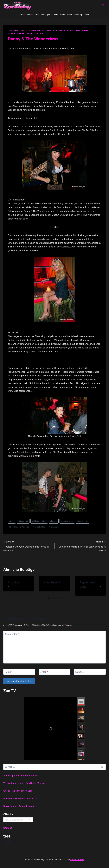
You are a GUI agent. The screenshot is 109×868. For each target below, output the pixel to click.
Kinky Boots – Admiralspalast (19, 806)
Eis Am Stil (23, 521)
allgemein (61, 31)
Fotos (22, 15)
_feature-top (48, 31)
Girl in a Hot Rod (39, 521)
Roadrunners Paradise (19, 527)
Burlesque (45, 15)
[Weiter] (101, 586)
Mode (62, 15)
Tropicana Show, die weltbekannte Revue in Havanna (28, 546)
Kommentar (12, 634)
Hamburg (78, 15)
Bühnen (30, 15)
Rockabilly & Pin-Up (35, 33)
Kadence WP (77, 859)
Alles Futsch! (52, 582)
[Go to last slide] (8, 586)
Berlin (69, 15)
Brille (12, 521)
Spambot (13, 582)
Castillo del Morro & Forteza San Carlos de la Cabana (81, 546)
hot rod (54, 521)
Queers (55, 15)
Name (9, 672)
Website (79, 672)
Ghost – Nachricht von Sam (18, 791)
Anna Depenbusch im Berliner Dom (22, 776)
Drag (37, 15)
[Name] (19, 672)
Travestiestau (39, 527)
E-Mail (44, 672)
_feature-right (33, 31)
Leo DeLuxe (83, 521)
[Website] (90, 672)
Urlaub (87, 15)
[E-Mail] (55, 672)
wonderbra (54, 527)
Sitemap (8, 828)
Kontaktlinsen (67, 521)
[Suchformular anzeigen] (103, 6)
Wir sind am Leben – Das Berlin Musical (24, 783)
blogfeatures (74, 31)
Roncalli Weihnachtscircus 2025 (20, 798)
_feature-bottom (16, 31)
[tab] (49, 598)
